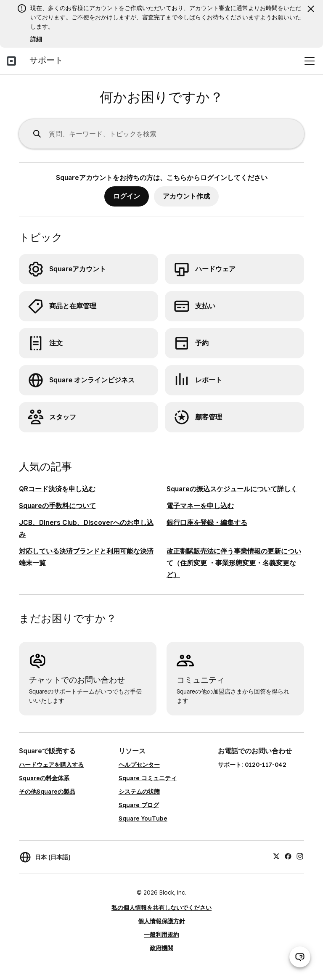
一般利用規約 (161, 935)
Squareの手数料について (57, 506)
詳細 (36, 39)
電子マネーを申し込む (200, 506)
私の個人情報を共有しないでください (161, 908)
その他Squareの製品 (47, 792)
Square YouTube (143, 818)
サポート (46, 60)
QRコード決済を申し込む (57, 489)
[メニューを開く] (310, 61)
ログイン (127, 196)
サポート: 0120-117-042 (252, 765)
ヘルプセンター (139, 765)
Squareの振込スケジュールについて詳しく (232, 489)
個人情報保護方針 (161, 921)
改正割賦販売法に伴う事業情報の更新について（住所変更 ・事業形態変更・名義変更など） (234, 563)
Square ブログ (139, 805)
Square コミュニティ (148, 778)
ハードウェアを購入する (51, 765)
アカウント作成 (186, 196)
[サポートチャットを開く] (300, 957)
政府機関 (161, 948)
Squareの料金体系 (44, 778)
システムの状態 (139, 792)
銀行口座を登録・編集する (207, 523)
